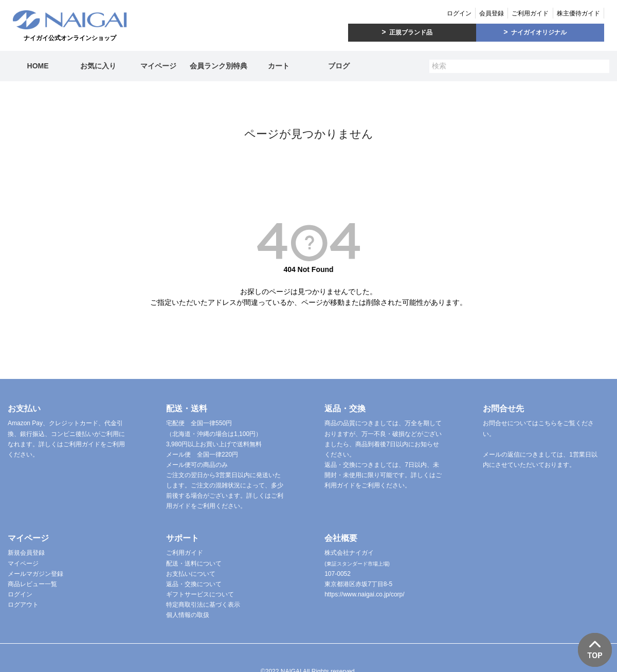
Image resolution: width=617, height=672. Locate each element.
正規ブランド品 (411, 32)
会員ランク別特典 (219, 66)
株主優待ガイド (578, 13)
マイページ (158, 66)
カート (279, 66)
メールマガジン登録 (35, 574)
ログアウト (23, 605)
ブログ (339, 66)
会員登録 (492, 13)
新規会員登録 (26, 553)
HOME (38, 66)
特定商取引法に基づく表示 (203, 605)
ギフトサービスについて (200, 594)
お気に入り (98, 66)
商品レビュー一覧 (32, 584)
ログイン (459, 13)
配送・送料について (194, 564)
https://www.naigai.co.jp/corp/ (364, 594)
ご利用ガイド (530, 13)
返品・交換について (194, 584)
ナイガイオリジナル (539, 32)
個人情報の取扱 (188, 615)
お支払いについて (191, 574)
